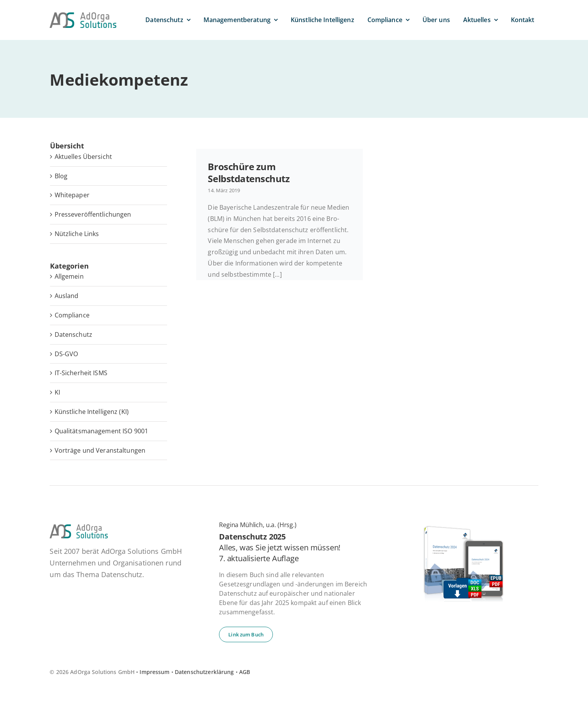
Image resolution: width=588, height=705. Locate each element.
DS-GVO (66, 354)
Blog (61, 176)
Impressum (154, 672)
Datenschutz (73, 334)
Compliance (72, 315)
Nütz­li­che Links (77, 234)
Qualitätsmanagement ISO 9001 (102, 431)
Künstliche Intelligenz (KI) (92, 412)
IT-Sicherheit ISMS (81, 373)
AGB (245, 672)
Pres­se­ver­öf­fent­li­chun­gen (93, 214)
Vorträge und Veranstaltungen (100, 450)
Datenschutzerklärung (204, 672)
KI (57, 392)
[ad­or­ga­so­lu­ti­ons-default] (83, 16)
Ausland (67, 296)
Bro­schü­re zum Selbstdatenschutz (249, 172)
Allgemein (69, 276)
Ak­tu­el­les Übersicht (83, 157)
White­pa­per (72, 195)
